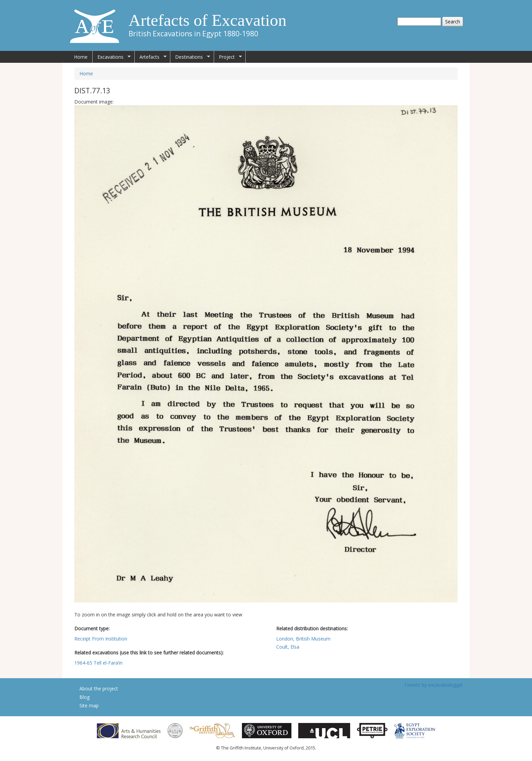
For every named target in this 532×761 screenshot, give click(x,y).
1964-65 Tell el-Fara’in (98, 663)
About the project (99, 689)
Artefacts (151, 57)
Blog (84, 697)
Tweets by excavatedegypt (433, 685)
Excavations (112, 57)
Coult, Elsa (288, 647)
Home (81, 57)
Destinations (190, 57)
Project (228, 57)
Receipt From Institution (101, 639)
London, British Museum (303, 639)
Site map (89, 706)
